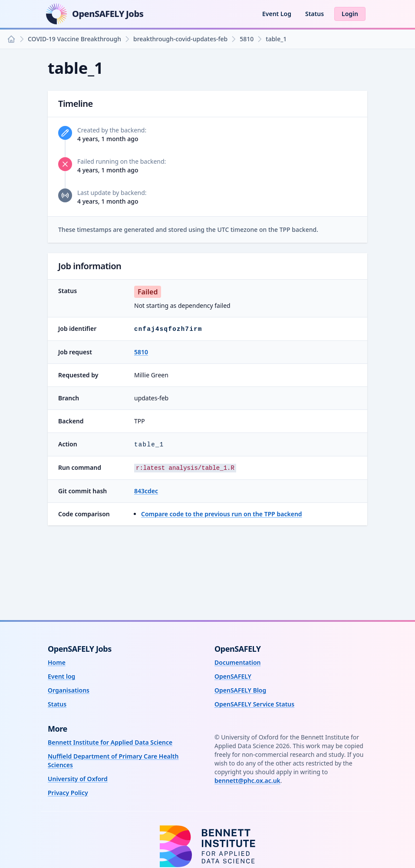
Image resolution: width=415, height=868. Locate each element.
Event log (61, 676)
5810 (247, 39)
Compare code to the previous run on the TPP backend (222, 514)
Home (57, 662)
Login (350, 14)
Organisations (69, 690)
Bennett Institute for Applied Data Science (110, 742)
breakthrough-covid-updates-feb (180, 39)
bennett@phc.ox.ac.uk (247, 781)
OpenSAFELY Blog (240, 690)
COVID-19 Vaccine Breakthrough (74, 39)
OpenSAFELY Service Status (254, 704)
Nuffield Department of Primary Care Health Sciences (113, 761)
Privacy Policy (68, 793)
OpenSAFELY (233, 676)
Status (315, 14)
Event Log (277, 14)
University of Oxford (78, 779)
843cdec (146, 491)
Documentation (238, 662)
